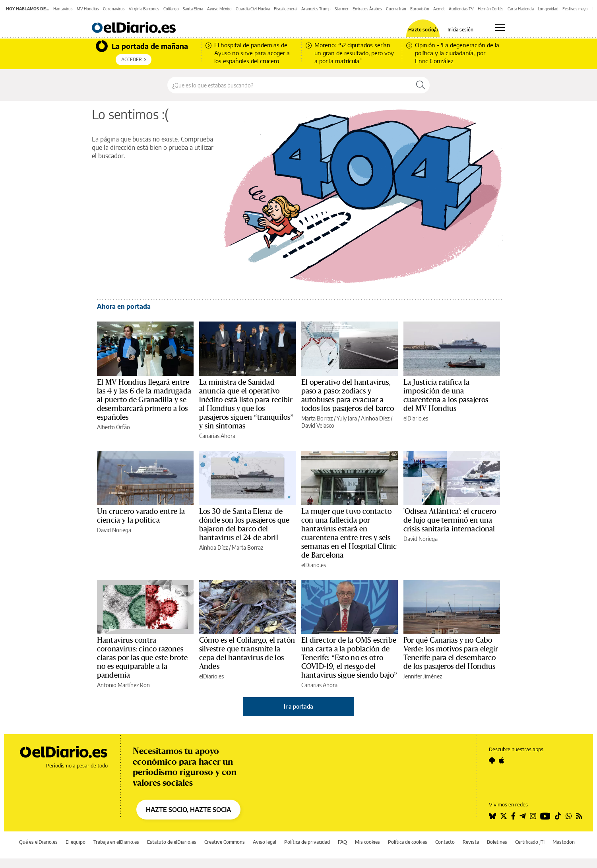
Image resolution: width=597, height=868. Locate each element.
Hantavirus (63, 9)
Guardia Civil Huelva (253, 9)
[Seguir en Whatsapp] (569, 816)
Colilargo (171, 9)
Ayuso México (219, 9)
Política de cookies (408, 842)
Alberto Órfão (113, 427)
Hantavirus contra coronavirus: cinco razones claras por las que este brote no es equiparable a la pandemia (142, 658)
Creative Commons (225, 842)
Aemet (439, 9)
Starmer (342, 9)
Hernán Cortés (491, 9)
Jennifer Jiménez (423, 676)
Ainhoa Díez (375, 418)
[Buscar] (421, 85)
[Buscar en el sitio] (290, 85)
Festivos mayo (575, 9)
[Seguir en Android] (492, 760)
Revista (471, 842)
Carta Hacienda (521, 9)
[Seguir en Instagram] (533, 816)
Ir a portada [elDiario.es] (298, 706)
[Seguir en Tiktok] (558, 816)
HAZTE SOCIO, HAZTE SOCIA (188, 810)
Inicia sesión (460, 30)
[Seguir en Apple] (502, 760)
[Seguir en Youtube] (545, 816)
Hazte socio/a (423, 30)
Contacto (445, 842)
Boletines (497, 842)
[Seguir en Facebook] (513, 816)
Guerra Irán (396, 9)
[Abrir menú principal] (500, 27)
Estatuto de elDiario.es (172, 842)
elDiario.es (416, 418)
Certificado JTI (530, 842)
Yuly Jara (347, 418)
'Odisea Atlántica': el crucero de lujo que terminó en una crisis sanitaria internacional (450, 520)
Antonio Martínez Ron (123, 685)
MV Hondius (88, 9)
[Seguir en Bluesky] (492, 816)
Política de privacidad (307, 842)
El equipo (76, 842)
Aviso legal (265, 842)
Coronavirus (114, 9)
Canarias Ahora (217, 436)
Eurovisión (420, 9)
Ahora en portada (124, 306)
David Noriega (114, 530)
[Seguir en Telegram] (523, 816)
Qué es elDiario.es (38, 842)
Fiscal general (286, 9)
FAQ (342, 842)
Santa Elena (193, 9)
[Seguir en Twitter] (504, 816)
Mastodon (564, 842)
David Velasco (318, 425)
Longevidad (548, 9)
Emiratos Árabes (367, 9)
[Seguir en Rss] (579, 816)
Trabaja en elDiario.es (116, 842)
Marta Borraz (317, 418)
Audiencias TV (461, 9)
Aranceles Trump (316, 9)
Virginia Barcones (144, 9)
